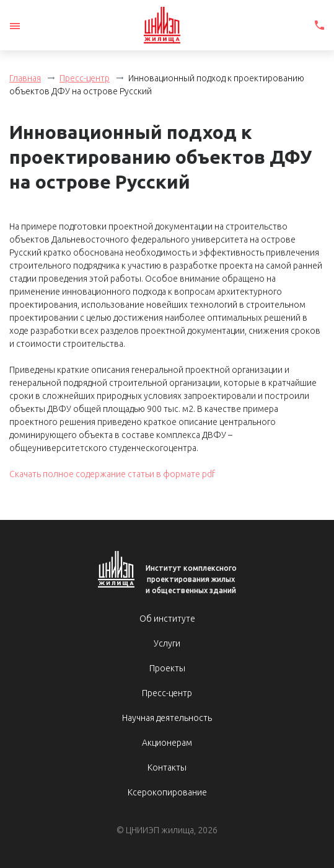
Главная (25, 78)
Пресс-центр (85, 78)
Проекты (167, 668)
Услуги (167, 643)
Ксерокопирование (167, 792)
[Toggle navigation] (15, 26)
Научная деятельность (167, 718)
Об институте (167, 619)
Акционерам (167, 743)
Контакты (167, 767)
